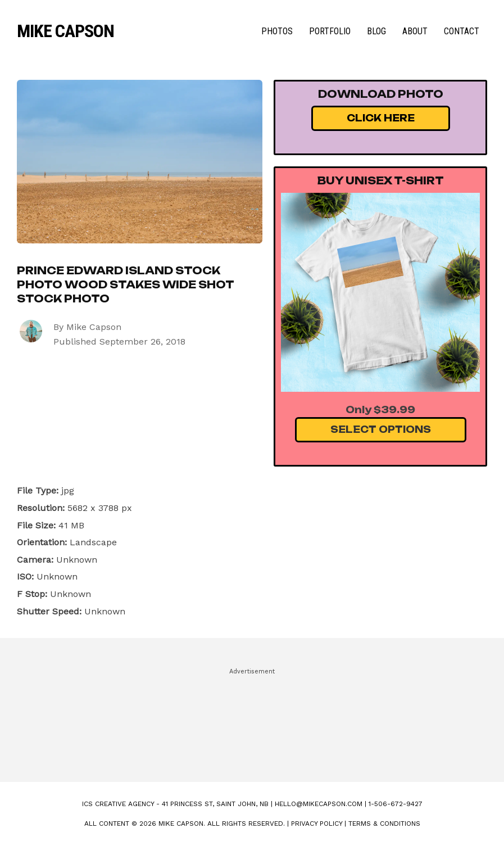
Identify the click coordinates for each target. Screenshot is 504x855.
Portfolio (330, 31)
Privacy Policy (317, 824)
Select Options (381, 429)
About (415, 31)
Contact (462, 31)
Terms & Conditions (384, 824)
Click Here (381, 118)
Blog (376, 31)
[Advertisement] (252, 720)
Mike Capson (65, 31)
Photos (277, 31)
